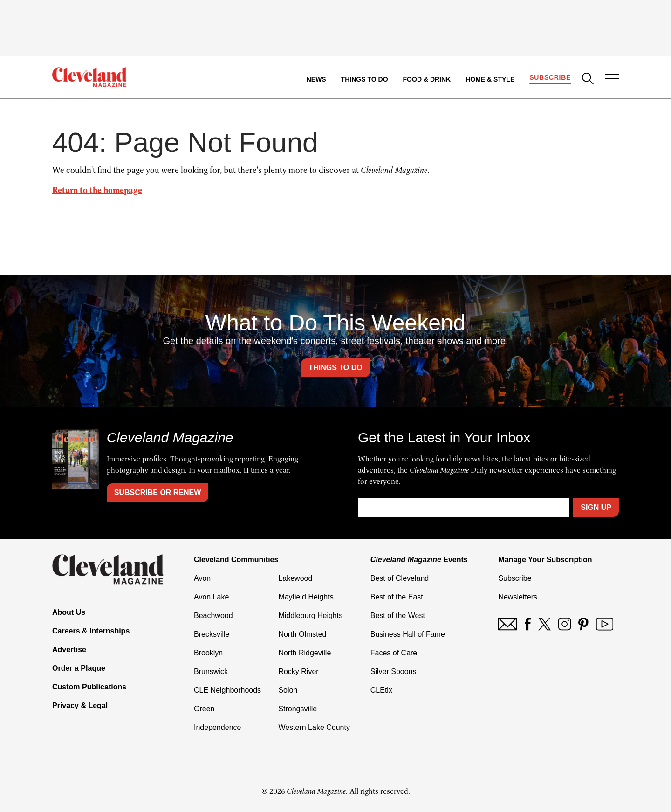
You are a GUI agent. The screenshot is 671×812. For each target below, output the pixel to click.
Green (204, 709)
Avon (202, 578)
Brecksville (212, 634)
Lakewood (295, 578)
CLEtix (381, 690)
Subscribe (550, 77)
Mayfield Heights (306, 597)
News (316, 79)
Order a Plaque (79, 668)
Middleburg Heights (310, 616)
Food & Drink (427, 79)
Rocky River (298, 671)
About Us (69, 612)
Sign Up (596, 507)
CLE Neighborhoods (227, 690)
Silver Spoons (394, 671)
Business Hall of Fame (408, 634)
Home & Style (490, 79)
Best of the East (397, 597)
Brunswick (211, 671)
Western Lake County (314, 727)
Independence (217, 727)
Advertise (69, 650)
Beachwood (213, 616)
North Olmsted (302, 634)
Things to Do (365, 79)
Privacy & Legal (80, 705)
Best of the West (398, 616)
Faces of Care (394, 653)
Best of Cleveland (400, 578)
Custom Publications (89, 687)
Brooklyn (208, 653)
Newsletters (518, 597)
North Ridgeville (305, 653)
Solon (288, 690)
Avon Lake (211, 597)
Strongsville (298, 709)
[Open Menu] (612, 80)
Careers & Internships (91, 631)
